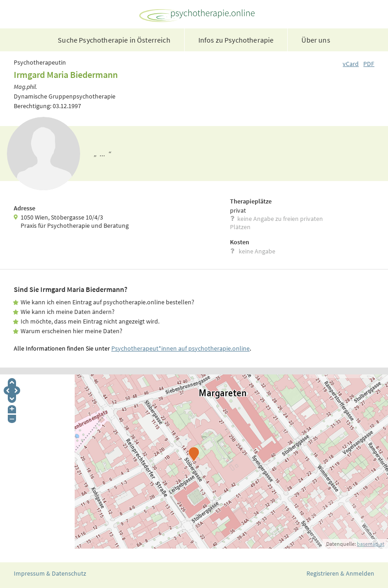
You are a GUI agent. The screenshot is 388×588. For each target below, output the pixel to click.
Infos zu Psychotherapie (236, 40)
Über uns (316, 40)
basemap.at (371, 544)
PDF (369, 64)
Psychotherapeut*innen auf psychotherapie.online (180, 348)
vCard (351, 64)
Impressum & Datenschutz (50, 573)
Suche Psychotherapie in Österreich (114, 40)
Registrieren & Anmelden (340, 573)
